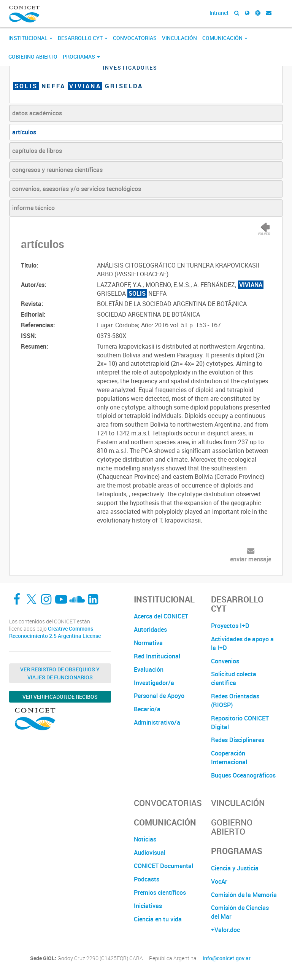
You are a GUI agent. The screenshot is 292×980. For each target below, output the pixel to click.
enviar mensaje (251, 559)
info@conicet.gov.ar (227, 958)
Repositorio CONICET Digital (240, 723)
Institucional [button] (30, 38)
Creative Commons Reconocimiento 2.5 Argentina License (55, 632)
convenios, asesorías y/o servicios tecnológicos (77, 189)
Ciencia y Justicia (235, 868)
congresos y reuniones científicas (57, 170)
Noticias (145, 839)
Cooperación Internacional (229, 758)
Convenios (225, 661)
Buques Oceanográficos (243, 775)
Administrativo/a (157, 722)
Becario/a (147, 709)
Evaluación (149, 669)
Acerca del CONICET (161, 616)
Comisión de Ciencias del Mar (240, 912)
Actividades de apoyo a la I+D (242, 643)
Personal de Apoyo (159, 696)
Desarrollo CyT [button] (83, 38)
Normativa (148, 643)
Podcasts (147, 879)
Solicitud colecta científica (234, 678)
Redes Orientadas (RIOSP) (235, 700)
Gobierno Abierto (33, 57)
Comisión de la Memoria (244, 895)
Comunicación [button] (225, 38)
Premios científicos (160, 892)
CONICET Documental (163, 866)
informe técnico (33, 208)
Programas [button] (81, 57)
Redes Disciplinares (238, 740)
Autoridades (150, 629)
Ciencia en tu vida (158, 919)
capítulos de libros (37, 151)
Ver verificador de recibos (60, 697)
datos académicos (37, 113)
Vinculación (179, 38)
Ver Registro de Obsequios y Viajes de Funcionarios (60, 673)
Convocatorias (135, 38)
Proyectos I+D (230, 626)
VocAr (219, 881)
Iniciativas (148, 906)
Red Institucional (157, 656)
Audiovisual (150, 853)
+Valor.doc (225, 930)
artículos (24, 132)
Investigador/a (154, 683)
